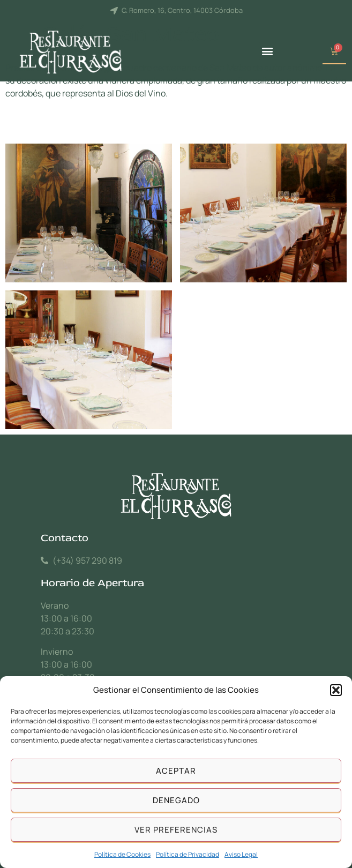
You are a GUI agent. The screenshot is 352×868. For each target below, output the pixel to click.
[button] (336, 690)
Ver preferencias (176, 830)
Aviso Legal (241, 854)
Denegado (176, 800)
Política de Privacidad (188, 854)
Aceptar (176, 771)
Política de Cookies (122, 854)
